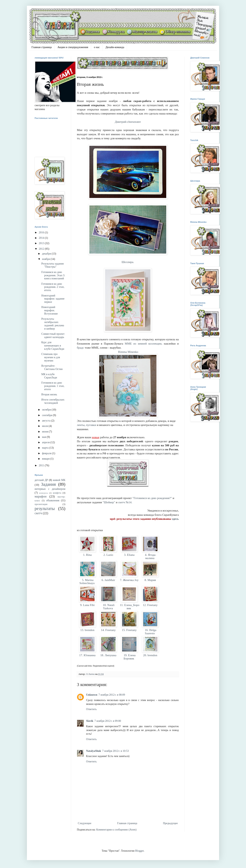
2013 (42, 243)
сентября (47, 415)
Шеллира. (128, 262)
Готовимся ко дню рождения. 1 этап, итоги (53, 386)
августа (47, 421)
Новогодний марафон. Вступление (49, 310)
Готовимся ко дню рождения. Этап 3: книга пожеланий (53, 275)
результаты (45, 509)
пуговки (91, 425)
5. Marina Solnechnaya (87, 582)
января (46, 459)
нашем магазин (111, 449)
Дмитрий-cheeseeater (128, 122)
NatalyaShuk (94, 751)
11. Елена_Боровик (129, 607)
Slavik (90, 721)
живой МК (59, 480)
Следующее (85, 823)
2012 (42, 249)
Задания (49, 484)
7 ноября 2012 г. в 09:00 (108, 721)
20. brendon (150, 655)
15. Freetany (129, 630)
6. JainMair (108, 580)
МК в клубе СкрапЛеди (49, 376)
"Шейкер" (109, 502)
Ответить (91, 709)
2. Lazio (108, 555)
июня (45, 432)
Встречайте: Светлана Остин (52, 367)
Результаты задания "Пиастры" (52, 265)
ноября (46, 259)
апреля (46, 442)
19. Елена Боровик (129, 657)
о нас (97, 47)
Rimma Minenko (128, 352)
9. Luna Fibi (87, 605)
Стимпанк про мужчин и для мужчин (51, 357)
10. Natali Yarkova (108, 607)
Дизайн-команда (115, 47)
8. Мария (150, 580)
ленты (81, 425)
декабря (47, 254)
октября (47, 410)
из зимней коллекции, (148, 343)
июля (45, 426)
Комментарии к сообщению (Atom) (116, 830)
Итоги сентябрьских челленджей (53, 401)
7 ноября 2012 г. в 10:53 (116, 751)
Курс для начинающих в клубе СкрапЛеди (53, 346)
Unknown (92, 695)
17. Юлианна (87, 655)
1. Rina (87, 555)
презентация (41, 504)
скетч (38, 513)
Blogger (139, 851)
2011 (42, 465)
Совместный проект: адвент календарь (53, 336)
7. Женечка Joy (129, 580)
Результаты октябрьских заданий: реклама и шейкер (53, 324)
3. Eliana (129, 555)
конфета (57, 493)
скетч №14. (125, 502)
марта (46, 448)
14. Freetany (108, 630)
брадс (81, 348)
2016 (42, 232)
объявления (53, 500)
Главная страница (42, 47)
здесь (175, 519)
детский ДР (41, 480)
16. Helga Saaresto (150, 632)
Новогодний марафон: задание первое (53, 299)
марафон (41, 496)
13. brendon (87, 630)
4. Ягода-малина (150, 556)
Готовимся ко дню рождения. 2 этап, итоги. (53, 287)
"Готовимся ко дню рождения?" (152, 498)
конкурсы (44, 493)
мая (44, 437)
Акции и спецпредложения (73, 47)
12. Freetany (150, 605)
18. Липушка (108, 655)
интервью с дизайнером (50, 489)
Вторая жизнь (49, 394)
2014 (42, 238)
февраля (47, 453)
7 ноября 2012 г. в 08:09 (112, 695)
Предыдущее (170, 823)
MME (128, 343)
